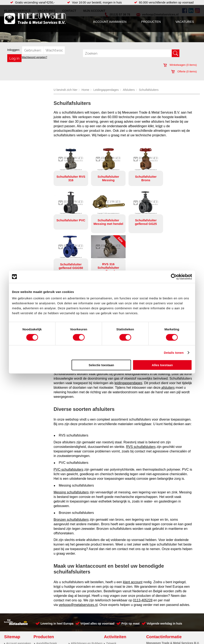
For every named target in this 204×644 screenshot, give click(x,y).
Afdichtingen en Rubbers (87, 599)
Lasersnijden (114, 628)
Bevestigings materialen (52, 603)
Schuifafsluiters (149, 90)
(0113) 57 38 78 (171, 606)
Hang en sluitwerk (82, 603)
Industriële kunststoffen (51, 628)
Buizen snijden (115, 624)
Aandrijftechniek (47, 599)
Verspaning (113, 616)
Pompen (76, 616)
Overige (76, 628)
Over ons (92, 637)
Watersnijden (114, 612)
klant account (133, 538)
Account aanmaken (110, 22)
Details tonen (174, 352)
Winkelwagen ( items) (180, 65)
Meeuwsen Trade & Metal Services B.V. (58, 637)
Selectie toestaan (101, 365)
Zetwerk (111, 599)
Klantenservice (16, 612)
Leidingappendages (106, 90)
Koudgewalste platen (119, 603)
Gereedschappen (82, 620)
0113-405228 (143, 556)
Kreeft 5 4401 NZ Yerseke (177, 603)
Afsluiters (129, 90)
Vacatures (185, 22)
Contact (11, 620)
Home (85, 90)
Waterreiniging (80, 624)
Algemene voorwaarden (143, 637)
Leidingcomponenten (50, 612)
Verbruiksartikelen (48, 620)
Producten (151, 22)
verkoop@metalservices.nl (78, 561)
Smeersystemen (47, 624)
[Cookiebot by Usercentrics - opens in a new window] (174, 277)
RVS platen (113, 620)
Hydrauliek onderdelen (51, 608)
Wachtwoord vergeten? (34, 57)
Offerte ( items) (184, 71)
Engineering (114, 608)
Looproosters (79, 612)
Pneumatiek (44, 616)
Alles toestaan (162, 365)
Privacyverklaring (113, 637)
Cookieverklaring (173, 637)
